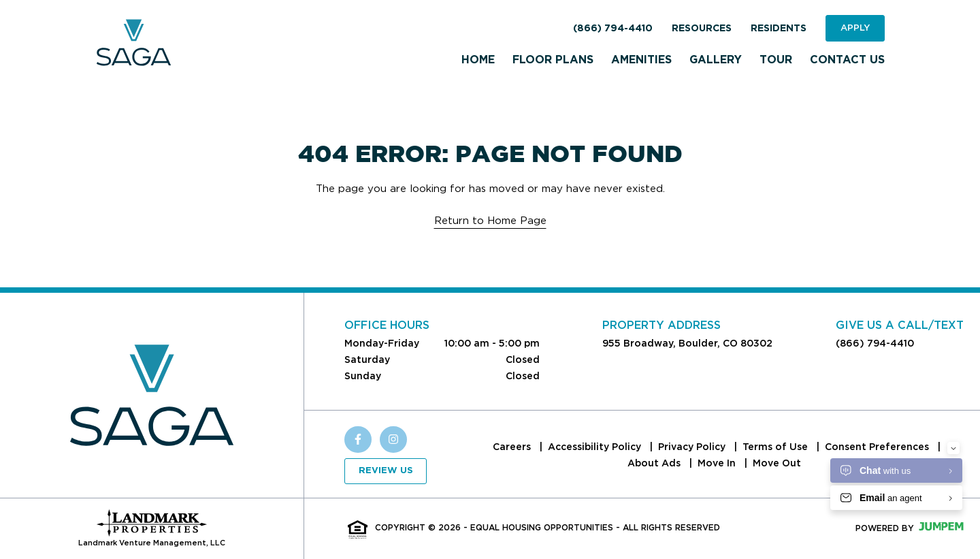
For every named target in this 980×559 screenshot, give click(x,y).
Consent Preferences (878, 447)
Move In (718, 463)
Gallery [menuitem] (716, 60)
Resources (702, 29)
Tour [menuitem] (776, 60)
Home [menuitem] (478, 60)
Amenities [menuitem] (641, 60)
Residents (779, 29)
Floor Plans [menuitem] (553, 60)
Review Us (386, 471)
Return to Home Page (490, 221)
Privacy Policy (693, 447)
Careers (513, 447)
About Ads (655, 463)
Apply (855, 28)
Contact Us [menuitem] (847, 60)
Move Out (777, 463)
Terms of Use (777, 447)
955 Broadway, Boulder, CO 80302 (687, 343)
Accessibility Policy (596, 447)
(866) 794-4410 (613, 29)
